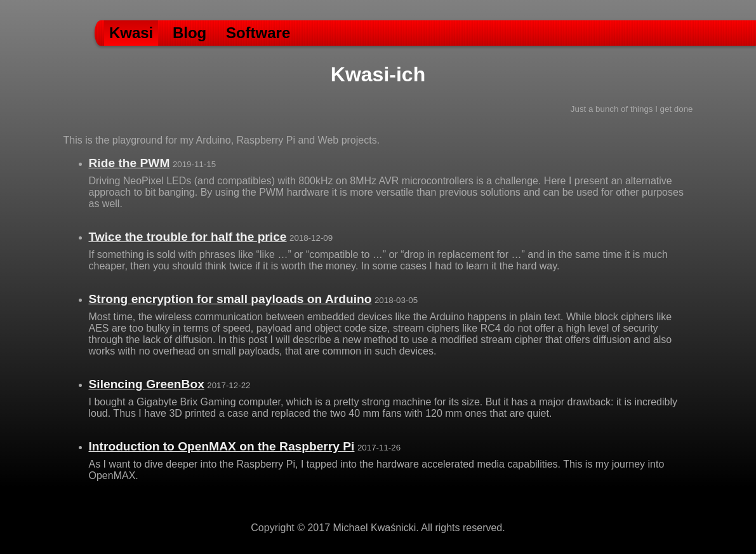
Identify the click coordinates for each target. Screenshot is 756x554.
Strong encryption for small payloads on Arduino (230, 299)
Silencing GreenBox (147, 384)
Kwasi (131, 33)
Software (258, 33)
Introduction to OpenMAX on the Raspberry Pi (222, 446)
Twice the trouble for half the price (188, 237)
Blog (189, 33)
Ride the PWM (129, 163)
